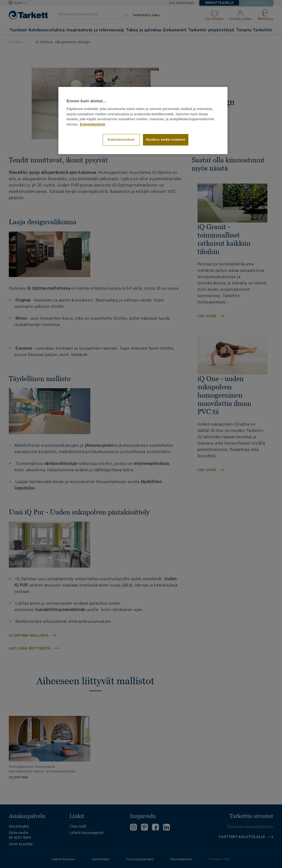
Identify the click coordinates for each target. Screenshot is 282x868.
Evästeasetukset (121, 139)
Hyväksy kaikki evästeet (166, 139)
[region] (143, 121)
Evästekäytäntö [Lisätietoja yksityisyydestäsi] (93, 124)
